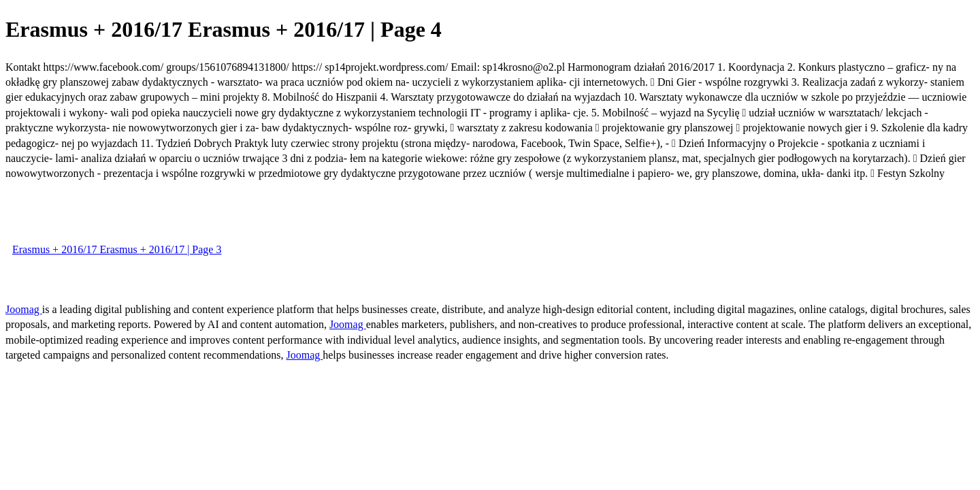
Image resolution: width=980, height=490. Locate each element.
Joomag (24, 309)
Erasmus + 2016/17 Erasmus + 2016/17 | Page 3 (117, 249)
